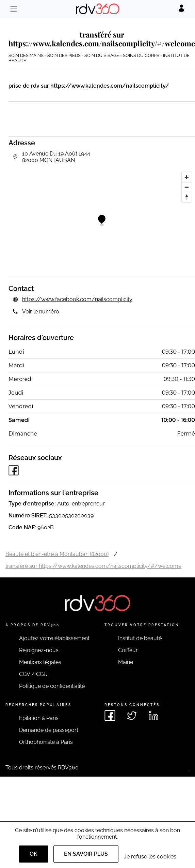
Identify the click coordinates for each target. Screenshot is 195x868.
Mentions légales (40, 662)
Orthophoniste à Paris (46, 742)
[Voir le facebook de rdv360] (110, 716)
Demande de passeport (49, 730)
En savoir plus (86, 854)
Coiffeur (128, 650)
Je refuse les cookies (150, 857)
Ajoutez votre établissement (54, 638)
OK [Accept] (34, 854)
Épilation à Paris (39, 718)
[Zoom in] (187, 177)
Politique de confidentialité (52, 686)
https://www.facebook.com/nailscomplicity (77, 299)
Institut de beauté (140, 638)
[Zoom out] (187, 187)
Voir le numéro (41, 312)
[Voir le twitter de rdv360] (132, 716)
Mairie (126, 662)
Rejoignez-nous (39, 650)
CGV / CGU (33, 674)
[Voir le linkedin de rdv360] (153, 716)
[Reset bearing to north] (187, 197)
